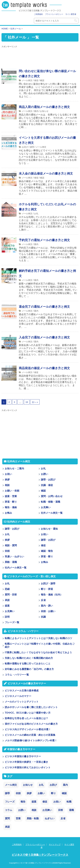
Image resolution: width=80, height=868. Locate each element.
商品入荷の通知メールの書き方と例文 (44, 107)
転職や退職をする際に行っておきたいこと (28, 664)
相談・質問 (11, 545)
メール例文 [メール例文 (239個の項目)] (11, 785)
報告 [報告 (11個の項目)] (23, 802)
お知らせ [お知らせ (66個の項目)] (28, 785)
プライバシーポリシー (54, 14)
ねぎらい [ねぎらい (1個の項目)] (50, 818)
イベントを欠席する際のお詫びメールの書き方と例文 (47, 140)
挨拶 (7, 480)
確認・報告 (47, 551)
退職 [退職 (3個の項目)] (71, 810)
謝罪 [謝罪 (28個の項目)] (7, 793)
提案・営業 (11, 496)
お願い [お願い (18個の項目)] (41, 793)
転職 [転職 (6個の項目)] (69, 802)
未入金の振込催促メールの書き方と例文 (46, 173)
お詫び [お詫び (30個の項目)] (53, 785)
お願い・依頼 (12, 491)
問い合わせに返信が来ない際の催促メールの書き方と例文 (47, 74)
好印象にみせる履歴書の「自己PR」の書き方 (29, 669)
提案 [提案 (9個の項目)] (34, 802)
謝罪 (32, 147)
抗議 (43, 617)
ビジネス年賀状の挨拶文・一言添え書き (26, 762)
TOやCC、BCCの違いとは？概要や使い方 (28, 713)
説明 (7, 617)
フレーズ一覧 (12, 622)
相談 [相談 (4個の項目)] (34, 810)
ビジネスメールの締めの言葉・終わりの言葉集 (30, 735)
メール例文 (27, 80)
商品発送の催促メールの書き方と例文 (44, 368)
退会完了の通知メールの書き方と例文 (44, 307)
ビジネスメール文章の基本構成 (22, 691)
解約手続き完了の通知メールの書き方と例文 (47, 273)
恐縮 (7, 589)
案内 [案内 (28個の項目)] (65, 785)
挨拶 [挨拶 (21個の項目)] (29, 793)
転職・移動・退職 (51, 502)
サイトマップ (55, 845)
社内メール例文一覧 (16, 568)
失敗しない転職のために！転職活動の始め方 (29, 658)
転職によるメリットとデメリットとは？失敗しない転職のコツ (38, 638)
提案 (7, 606)
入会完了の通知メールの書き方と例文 (44, 337)
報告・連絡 (11, 507)
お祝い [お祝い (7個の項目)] (57, 802)
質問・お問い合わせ (52, 496)
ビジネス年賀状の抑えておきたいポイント (28, 767)
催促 (36, 80)
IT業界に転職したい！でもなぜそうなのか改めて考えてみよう (38, 652)
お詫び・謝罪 (48, 583)
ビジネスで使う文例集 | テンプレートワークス (40, 855)
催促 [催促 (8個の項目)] (45, 802)
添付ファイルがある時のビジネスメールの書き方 (31, 724)
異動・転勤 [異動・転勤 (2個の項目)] (33, 818)
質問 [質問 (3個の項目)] (7, 818)
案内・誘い (47, 606)
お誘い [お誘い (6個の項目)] (22, 810)
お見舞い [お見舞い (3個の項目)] (47, 810)
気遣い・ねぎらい (14, 557)
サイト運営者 (71, 14)
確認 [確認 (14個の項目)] (64, 793)
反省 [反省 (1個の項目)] (63, 818)
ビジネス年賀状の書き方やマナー (23, 756)
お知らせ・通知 (49, 529)
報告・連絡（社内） (52, 595)
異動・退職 (11, 562)
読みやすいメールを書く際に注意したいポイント (31, 707)
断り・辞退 (47, 589)
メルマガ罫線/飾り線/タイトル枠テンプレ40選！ (31, 740)
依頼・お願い (48, 611)
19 (27, 402)
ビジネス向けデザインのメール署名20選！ (28, 729)
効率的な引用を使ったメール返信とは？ (26, 718)
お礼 (36, 214)
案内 (36, 111)
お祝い (8, 474)
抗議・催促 (47, 485)
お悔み (8, 513)
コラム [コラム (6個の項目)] (9, 810)
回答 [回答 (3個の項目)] (61, 810)
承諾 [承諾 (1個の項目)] (7, 827)
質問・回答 (11, 595)
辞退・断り (11, 502)
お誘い (45, 474)
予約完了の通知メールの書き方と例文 (44, 240)
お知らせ (44, 111)
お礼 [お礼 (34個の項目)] (41, 785)
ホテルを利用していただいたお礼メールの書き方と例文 (47, 207)
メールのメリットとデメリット (22, 702)
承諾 (7, 600)
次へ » (35, 402)
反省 (43, 600)
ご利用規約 (38, 14)
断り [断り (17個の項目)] (53, 793)
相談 (7, 485)
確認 (42, 80)
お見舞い (46, 507)
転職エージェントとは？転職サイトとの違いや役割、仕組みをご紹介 (40, 645)
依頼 (7, 551)
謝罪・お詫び (48, 480)
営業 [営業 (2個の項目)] (18, 818)
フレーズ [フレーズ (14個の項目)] (10, 802)
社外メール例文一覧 (52, 513)
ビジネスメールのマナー (18, 696)
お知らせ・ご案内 (14, 468)
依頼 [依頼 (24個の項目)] (18, 793)
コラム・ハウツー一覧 (17, 675)
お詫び (25, 147)
